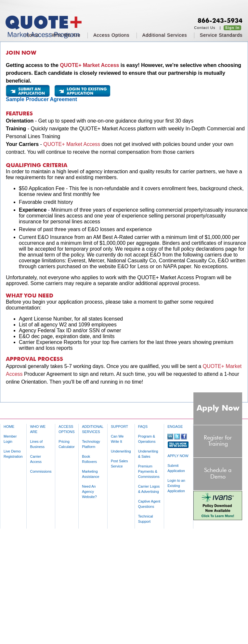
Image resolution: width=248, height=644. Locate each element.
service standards (221, 35)
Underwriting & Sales (148, 454)
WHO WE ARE (38, 429)
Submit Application (176, 468)
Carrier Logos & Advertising (149, 489)
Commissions (41, 471)
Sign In (232, 28)
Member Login (10, 439)
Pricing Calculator (67, 444)
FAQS (143, 427)
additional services (165, 35)
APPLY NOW (178, 456)
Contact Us (205, 28)
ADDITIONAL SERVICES (93, 429)
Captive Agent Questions (149, 504)
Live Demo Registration (13, 454)
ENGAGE (175, 427)
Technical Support (146, 519)
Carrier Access (36, 459)
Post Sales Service (119, 464)
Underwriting (121, 451)
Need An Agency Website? (89, 492)
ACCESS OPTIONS (67, 429)
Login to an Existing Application (176, 486)
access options (111, 35)
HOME (9, 427)
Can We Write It (117, 439)
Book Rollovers (89, 459)
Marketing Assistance (91, 474)
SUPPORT (119, 427)
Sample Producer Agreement (41, 99)
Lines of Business (37, 444)
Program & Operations (147, 439)
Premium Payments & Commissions (149, 471)
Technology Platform (91, 444)
